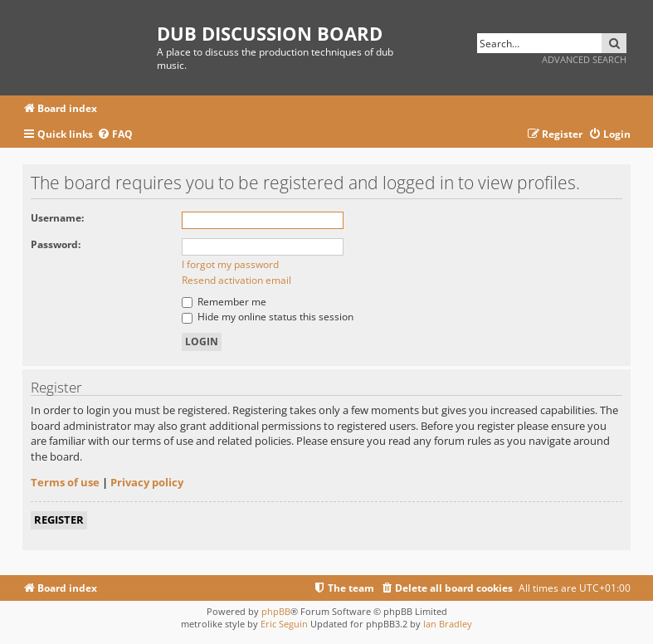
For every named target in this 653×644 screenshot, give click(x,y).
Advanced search (584, 59)
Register (59, 520)
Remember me (224, 302)
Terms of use (65, 482)
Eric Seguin (284, 624)
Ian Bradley (448, 624)
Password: (56, 244)
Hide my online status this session (268, 317)
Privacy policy (147, 482)
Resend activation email (236, 280)
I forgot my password (230, 264)
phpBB (276, 611)
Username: (57, 218)
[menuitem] (115, 135)
